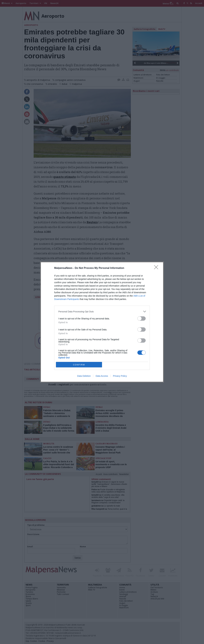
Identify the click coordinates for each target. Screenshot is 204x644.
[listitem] (102, 311)
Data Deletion (84, 376)
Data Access (102, 376)
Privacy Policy (120, 376)
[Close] (157, 268)
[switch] (142, 318)
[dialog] (102, 322)
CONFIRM (79, 365)
